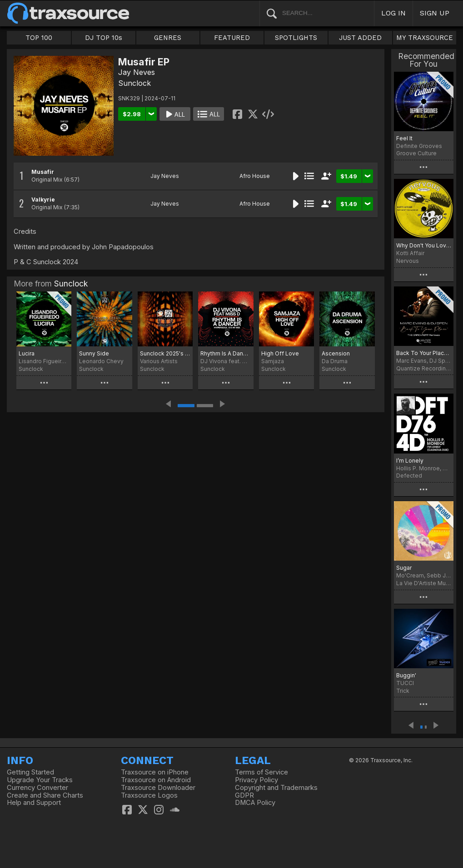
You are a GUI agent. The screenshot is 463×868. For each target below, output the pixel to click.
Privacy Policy (256, 780)
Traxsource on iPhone (155, 772)
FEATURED (232, 38)
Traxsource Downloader (158, 788)
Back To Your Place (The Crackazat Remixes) (424, 353)
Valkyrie (43, 200)
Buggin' (406, 675)
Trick (403, 691)
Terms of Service (261, 772)
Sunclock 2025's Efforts (165, 353)
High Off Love (280, 353)
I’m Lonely (410, 461)
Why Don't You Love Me (424, 245)
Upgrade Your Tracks (40, 780)
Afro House (255, 176)
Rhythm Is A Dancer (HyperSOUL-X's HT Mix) (226, 353)
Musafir (43, 172)
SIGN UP (435, 13)
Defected (409, 476)
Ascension (336, 353)
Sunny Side (94, 353)
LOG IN (393, 13)
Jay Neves (137, 72)
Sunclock (134, 83)
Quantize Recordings (424, 368)
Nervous (408, 261)
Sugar (404, 568)
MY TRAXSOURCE (425, 38)
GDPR (244, 795)
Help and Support (34, 803)
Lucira (27, 353)
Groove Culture (416, 153)
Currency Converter (37, 788)
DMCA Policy (255, 803)
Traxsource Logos (149, 795)
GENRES (168, 38)
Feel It (404, 138)
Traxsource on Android (156, 780)
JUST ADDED (360, 38)
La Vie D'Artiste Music (424, 583)
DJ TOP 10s (104, 38)
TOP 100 (39, 38)
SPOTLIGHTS (296, 38)
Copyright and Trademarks (276, 788)
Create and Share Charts (45, 795)
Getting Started (30, 772)
